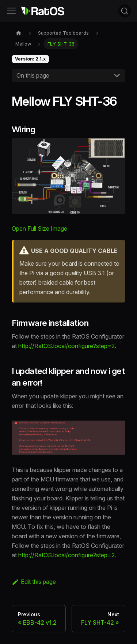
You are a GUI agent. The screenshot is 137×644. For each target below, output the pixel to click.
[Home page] (19, 33)
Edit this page (34, 582)
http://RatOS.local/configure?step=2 (66, 346)
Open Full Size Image (39, 229)
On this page (33, 75)
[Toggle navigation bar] (11, 11)
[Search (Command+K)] (125, 11)
